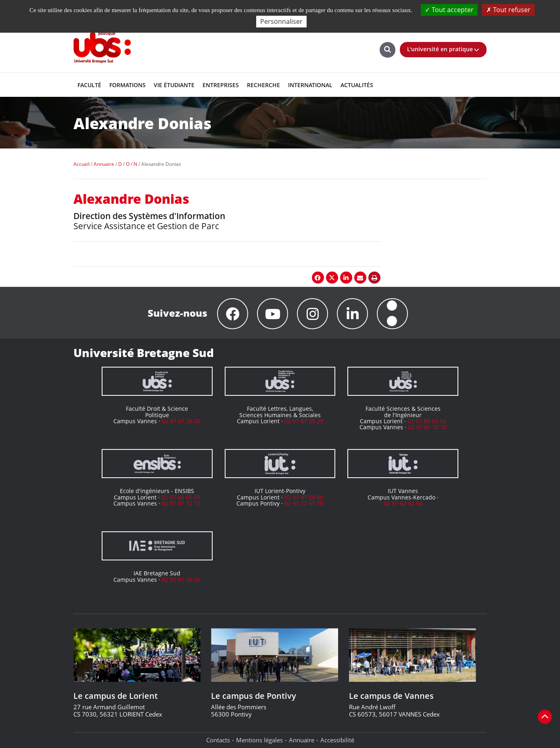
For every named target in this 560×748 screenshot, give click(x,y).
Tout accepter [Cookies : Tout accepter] (449, 10)
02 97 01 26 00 (181, 421)
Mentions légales (259, 740)
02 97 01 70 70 (427, 427)
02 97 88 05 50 (427, 421)
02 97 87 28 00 (304, 497)
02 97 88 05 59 (181, 497)
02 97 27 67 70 (304, 503)
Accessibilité (337, 740)
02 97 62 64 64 (403, 503)
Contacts (218, 740)
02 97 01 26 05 (181, 580)
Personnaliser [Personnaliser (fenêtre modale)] (281, 21)
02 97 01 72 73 (181, 503)
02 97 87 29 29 (304, 421)
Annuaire (302, 740)
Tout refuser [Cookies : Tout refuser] (508, 10)
